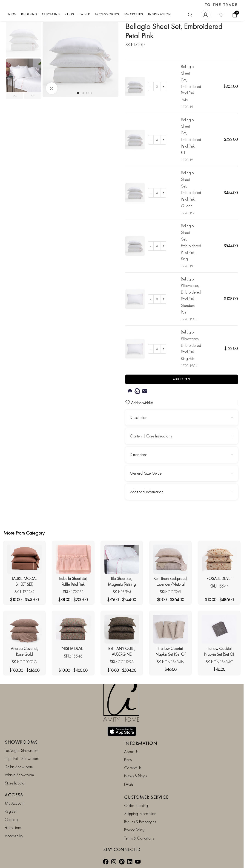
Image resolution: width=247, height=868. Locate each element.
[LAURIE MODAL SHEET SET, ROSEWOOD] (24, 559)
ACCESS (14, 795)
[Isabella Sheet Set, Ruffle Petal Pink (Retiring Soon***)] (73, 559)
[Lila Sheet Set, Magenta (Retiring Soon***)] (122, 559)
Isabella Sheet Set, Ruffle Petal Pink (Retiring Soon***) (73, 584)
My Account (14, 803)
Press (128, 760)
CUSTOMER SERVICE (146, 797)
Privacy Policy (134, 830)
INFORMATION (141, 743)
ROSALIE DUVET (219, 578)
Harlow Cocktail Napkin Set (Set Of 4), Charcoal (219, 654)
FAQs (129, 784)
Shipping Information (140, 814)
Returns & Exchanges (140, 822)
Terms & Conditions (139, 838)
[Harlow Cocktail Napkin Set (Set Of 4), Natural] (170, 629)
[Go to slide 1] (78, 93)
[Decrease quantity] (151, 87)
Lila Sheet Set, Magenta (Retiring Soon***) (122, 584)
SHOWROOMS (21, 742)
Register (11, 811)
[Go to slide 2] (83, 93)
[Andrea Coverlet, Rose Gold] (24, 629)
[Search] (190, 15)
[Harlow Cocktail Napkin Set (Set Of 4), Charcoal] (219, 629)
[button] (14, 96)
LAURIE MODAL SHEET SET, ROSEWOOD (24, 584)
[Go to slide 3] (87, 93)
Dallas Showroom (19, 767)
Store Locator (15, 783)
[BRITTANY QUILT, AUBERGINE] (122, 629)
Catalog (11, 819)
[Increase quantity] (163, 87)
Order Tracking (136, 805)
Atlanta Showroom (19, 775)
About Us (131, 752)
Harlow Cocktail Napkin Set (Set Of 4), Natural (170, 654)
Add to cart (181, 379)
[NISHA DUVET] (73, 629)
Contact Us (133, 768)
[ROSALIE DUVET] (219, 559)
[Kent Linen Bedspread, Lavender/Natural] (170, 559)
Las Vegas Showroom (22, 750)
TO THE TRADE (221, 5)
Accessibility (14, 836)
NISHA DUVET (73, 648)
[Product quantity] (157, 87)
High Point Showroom (22, 759)
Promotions (13, 827)
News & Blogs (135, 776)
